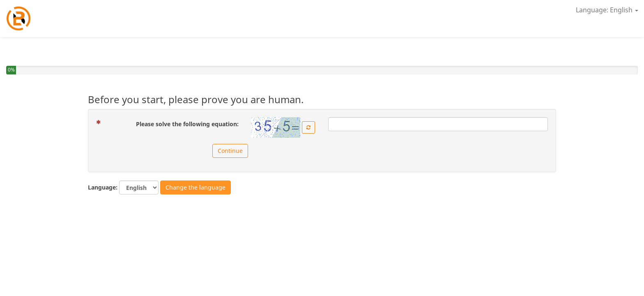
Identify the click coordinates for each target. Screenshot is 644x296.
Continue (230, 151)
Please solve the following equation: (170, 124)
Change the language (195, 187)
